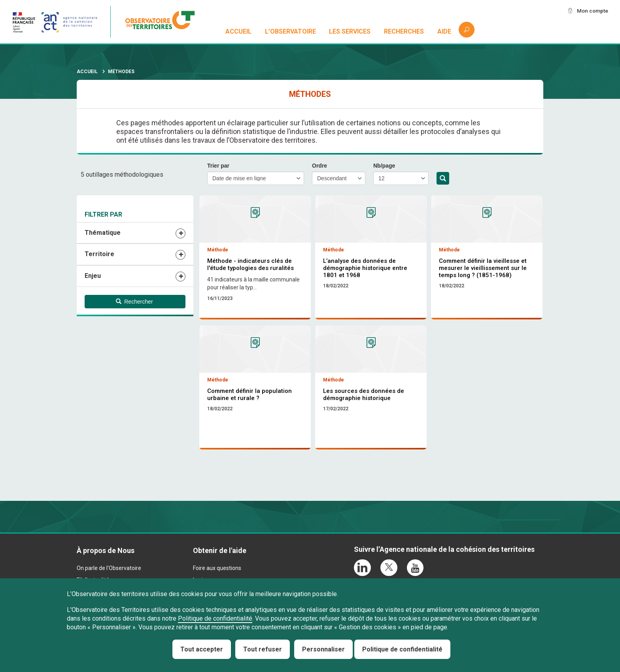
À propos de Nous (106, 551)
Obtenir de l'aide (220, 551)
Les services (350, 31)
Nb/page (384, 166)
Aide (444, 31)
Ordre (319, 166)
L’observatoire (290, 31)
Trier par (218, 166)
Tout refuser (263, 649)
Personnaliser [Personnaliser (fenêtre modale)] (323, 649)
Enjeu (93, 276)
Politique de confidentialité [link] (402, 649)
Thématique (103, 233)
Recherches (404, 31)
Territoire (99, 254)
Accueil (238, 31)
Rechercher (443, 179)
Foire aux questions (217, 569)
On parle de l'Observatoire (109, 569)
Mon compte (592, 11)
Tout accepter (202, 649)
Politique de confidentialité (215, 618)
